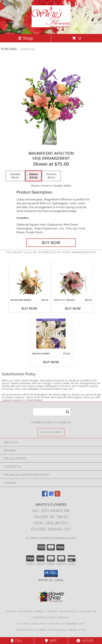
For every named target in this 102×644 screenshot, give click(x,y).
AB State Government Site (67, 624)
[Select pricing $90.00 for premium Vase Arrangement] (51, 176)
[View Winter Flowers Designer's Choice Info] (51, 334)
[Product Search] (52, 412)
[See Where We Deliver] (51, 432)
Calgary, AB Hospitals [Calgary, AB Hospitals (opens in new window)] (62, 611)
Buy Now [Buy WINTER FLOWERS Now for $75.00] (51, 362)
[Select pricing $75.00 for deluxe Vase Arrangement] (33, 176)
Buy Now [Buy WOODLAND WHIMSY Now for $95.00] (29, 308)
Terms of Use (77, 630)
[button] (51, 573)
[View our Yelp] (57, 495)
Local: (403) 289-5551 (51, 523)
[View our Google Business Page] (51, 495)
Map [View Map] (51, 641)
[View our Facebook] (45, 495)
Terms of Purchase (52, 630)
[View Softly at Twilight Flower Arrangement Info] (73, 280)
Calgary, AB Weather (32, 624)
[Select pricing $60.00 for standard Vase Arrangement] (15, 176)
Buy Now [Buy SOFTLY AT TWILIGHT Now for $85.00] (73, 308)
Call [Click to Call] (17, 641)
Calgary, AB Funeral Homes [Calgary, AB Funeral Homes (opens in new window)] (24, 611)
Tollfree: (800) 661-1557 (51, 529)
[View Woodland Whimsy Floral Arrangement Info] (29, 280)
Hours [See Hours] (85, 641)
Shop (25, 38)
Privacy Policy (26, 630)
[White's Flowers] (51, 25)
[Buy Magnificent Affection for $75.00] (51, 243)
